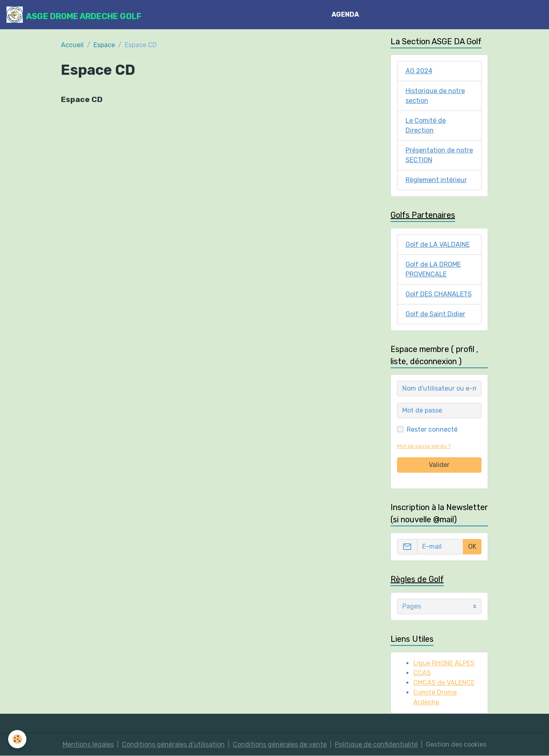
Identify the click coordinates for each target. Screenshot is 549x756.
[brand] (74, 15)
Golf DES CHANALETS (439, 294)
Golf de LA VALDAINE (438, 244)
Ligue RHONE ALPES (444, 663)
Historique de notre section (435, 96)
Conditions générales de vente (280, 744)
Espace (104, 45)
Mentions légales (88, 744)
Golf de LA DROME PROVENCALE (433, 269)
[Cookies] (17, 739)
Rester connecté (432, 429)
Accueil (72, 45)
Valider (439, 465)
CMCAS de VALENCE (444, 683)
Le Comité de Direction (426, 125)
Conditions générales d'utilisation (173, 744)
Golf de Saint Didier (435, 314)
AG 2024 (419, 71)
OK (472, 546)
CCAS (422, 673)
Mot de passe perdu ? (424, 446)
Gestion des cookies (456, 744)
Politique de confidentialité (376, 744)
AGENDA (345, 14)
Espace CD (82, 99)
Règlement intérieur (436, 180)
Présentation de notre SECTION (439, 155)
